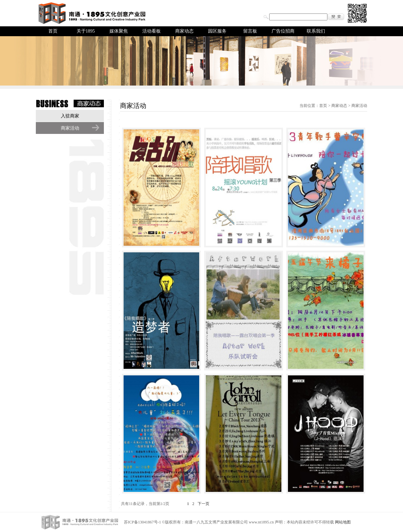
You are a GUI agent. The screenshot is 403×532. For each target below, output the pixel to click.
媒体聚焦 (119, 31)
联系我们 (316, 31)
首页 (53, 31)
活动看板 (152, 31)
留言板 (250, 31)
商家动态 (184, 31)
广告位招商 (283, 31)
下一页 (203, 504)
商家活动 (70, 128)
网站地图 (343, 522)
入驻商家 (70, 116)
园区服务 (217, 31)
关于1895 (86, 31)
